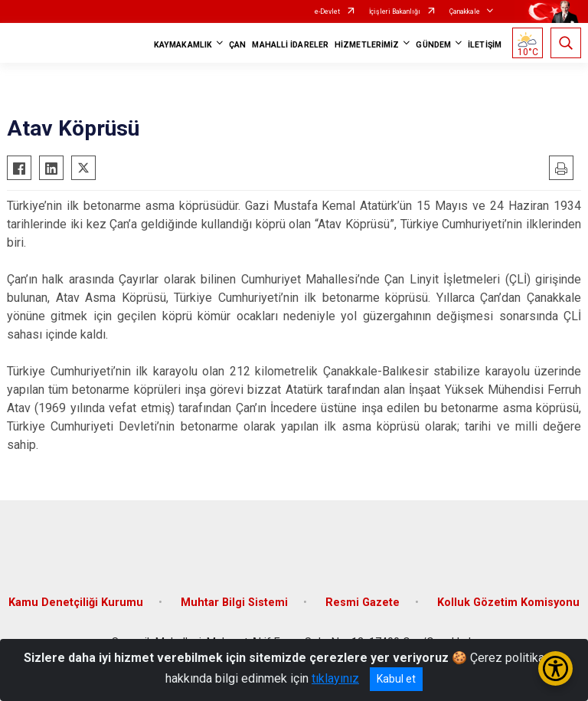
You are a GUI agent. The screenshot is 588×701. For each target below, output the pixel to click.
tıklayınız (335, 678)
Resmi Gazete (363, 603)
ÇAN (237, 45)
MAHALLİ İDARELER (290, 45)
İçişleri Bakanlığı (395, 11)
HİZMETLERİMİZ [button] (367, 45)
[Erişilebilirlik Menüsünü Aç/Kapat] (555, 668)
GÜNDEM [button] (433, 45)
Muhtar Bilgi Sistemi (234, 603)
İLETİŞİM (485, 45)
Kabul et (396, 679)
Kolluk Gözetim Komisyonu (508, 603)
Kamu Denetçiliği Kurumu (76, 603)
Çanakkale (465, 11)
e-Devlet (327, 11)
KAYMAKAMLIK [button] (183, 45)
